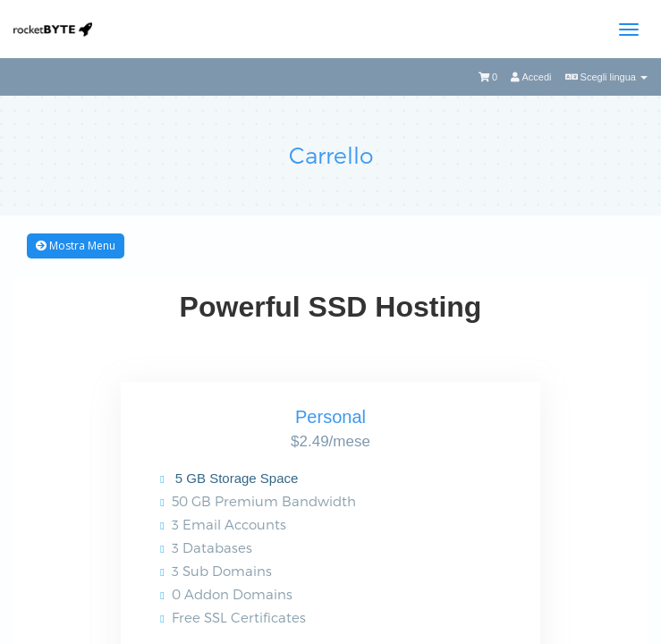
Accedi (531, 77)
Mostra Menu (76, 246)
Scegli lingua (607, 77)
